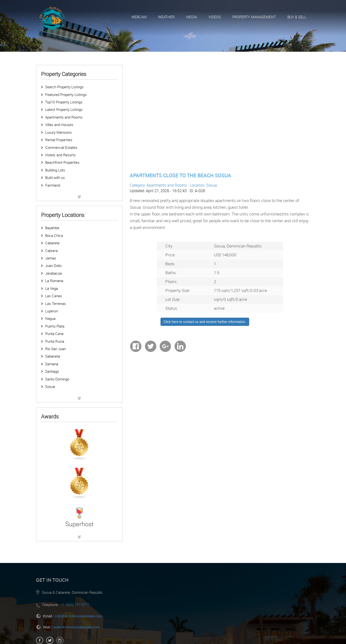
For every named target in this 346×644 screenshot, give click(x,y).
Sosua (50, 386)
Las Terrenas (56, 303)
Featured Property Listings (66, 95)
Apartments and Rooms (64, 117)
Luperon (52, 311)
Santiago (52, 371)
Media (192, 17)
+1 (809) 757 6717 (75, 605)
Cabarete (52, 243)
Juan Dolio (53, 265)
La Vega (52, 288)
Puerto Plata (55, 326)
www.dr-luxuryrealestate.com (77, 627)
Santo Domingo (57, 379)
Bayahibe (52, 228)
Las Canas (54, 296)
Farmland (53, 185)
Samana (52, 364)
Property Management (254, 17)
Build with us (55, 177)
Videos (215, 17)
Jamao (51, 258)
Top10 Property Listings (64, 102)
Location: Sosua (203, 185)
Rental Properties (59, 140)
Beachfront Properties (62, 162)
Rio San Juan (56, 349)
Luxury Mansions (59, 132)
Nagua (50, 318)
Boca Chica (54, 235)
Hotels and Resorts (60, 155)
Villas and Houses (59, 125)
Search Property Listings (64, 87)
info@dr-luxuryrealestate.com (79, 616)
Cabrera (51, 251)
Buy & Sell (297, 17)
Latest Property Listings (64, 109)
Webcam (139, 17)
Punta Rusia (55, 341)
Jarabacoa (53, 273)
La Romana (54, 281)
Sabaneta (53, 356)
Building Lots (55, 170)
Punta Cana (54, 334)
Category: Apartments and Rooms (158, 185)
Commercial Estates (61, 147)
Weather (166, 17)
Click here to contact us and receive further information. (205, 322)
